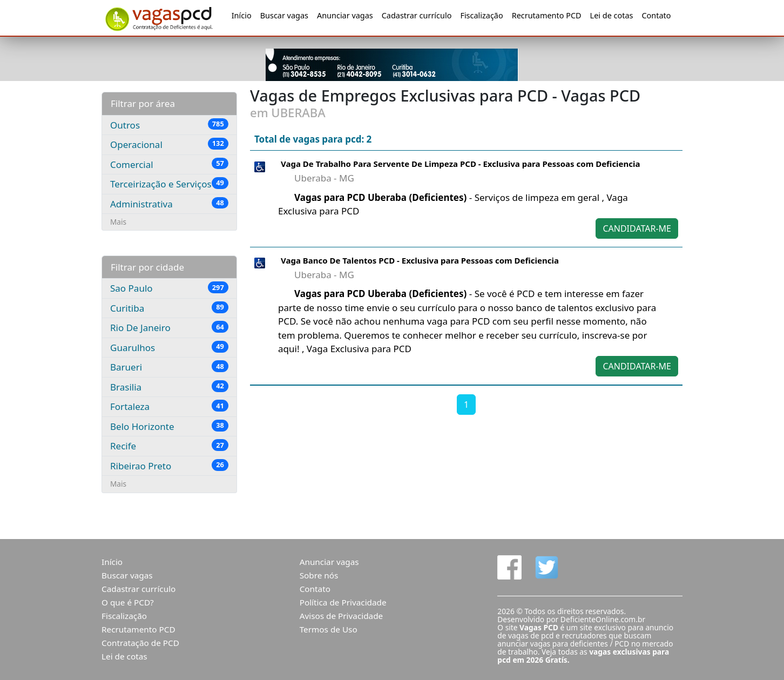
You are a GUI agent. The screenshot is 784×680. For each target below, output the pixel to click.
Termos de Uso (329, 629)
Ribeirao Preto (169, 466)
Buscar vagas (284, 15)
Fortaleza (169, 406)
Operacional (169, 144)
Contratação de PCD (140, 643)
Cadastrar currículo (417, 15)
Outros (169, 125)
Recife (169, 446)
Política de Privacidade (343, 602)
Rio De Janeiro (169, 327)
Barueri (169, 367)
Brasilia (169, 387)
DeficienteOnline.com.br (603, 619)
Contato (656, 15)
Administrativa (169, 204)
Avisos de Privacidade (342, 616)
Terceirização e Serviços (169, 184)
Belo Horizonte (169, 426)
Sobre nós (319, 575)
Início (242, 15)
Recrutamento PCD (547, 15)
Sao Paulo (169, 288)
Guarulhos (169, 347)
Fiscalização (481, 15)
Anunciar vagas (345, 15)
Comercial (169, 164)
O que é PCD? (128, 602)
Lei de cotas (612, 15)
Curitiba (169, 308)
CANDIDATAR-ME (637, 228)
